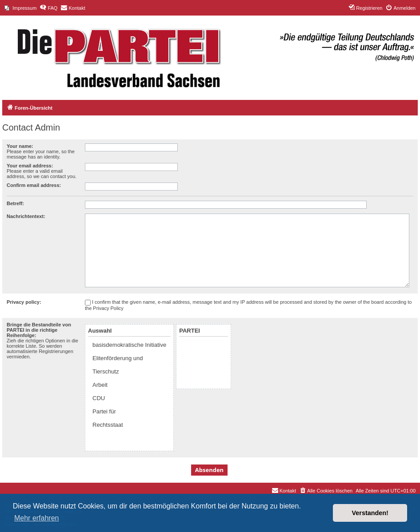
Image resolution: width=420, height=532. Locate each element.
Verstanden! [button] (370, 513)
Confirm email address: (34, 185)
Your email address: (30, 166)
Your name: (20, 146)
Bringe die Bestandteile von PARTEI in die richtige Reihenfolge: (39, 330)
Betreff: (15, 203)
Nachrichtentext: (26, 216)
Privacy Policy (108, 308)
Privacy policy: (24, 302)
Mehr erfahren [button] (37, 518)
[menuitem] (20, 8)
